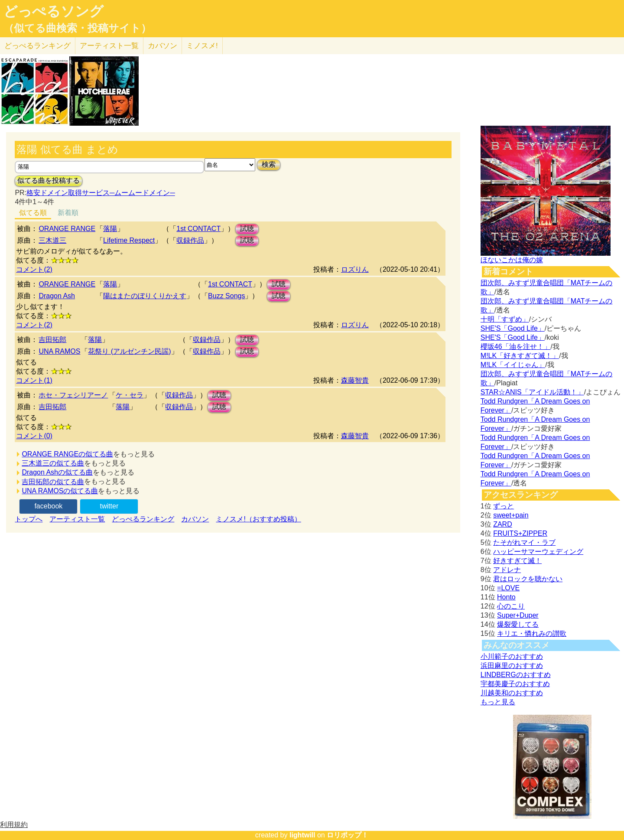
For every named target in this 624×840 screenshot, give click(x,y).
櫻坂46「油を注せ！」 (516, 347)
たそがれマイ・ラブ (524, 542)
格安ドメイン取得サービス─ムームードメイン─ (101, 193)
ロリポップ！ (348, 835)
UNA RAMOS (59, 351)
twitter (109, 506)
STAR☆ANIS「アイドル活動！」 (532, 392)
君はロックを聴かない (528, 579)
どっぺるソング (54, 11)
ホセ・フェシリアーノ (73, 395)
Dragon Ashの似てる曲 (57, 472)
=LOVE (508, 588)
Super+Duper (518, 615)
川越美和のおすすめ (512, 693)
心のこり (511, 606)
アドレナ (507, 570)
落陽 (110, 229)
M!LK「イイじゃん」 (513, 365)
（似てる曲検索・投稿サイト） (77, 28)
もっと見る (498, 702)
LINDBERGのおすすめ (516, 675)
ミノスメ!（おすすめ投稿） (258, 519)
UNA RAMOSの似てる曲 (60, 491)
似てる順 (33, 213)
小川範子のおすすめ (512, 656)
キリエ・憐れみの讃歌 (532, 633)
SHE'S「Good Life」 (513, 328)
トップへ (29, 519)
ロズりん (355, 269)
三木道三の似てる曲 (53, 463)
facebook (48, 506)
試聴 (247, 229)
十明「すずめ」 (505, 319)
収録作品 (190, 240)
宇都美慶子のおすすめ (515, 684)
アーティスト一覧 (77, 519)
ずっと (504, 506)
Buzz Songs (226, 296)
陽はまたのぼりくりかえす (145, 296)
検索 (269, 164)
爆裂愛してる (518, 624)
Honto (506, 597)
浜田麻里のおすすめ (512, 666)
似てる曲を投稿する (49, 181)
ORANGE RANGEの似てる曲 (67, 454)
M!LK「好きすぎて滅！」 (520, 356)
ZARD (503, 524)
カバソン (162, 46)
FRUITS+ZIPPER (520, 533)
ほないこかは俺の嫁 (512, 260)
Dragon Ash (57, 296)
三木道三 (52, 240)
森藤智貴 (355, 380)
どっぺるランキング (143, 519)
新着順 (68, 213)
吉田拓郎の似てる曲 (53, 482)
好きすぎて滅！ (517, 561)
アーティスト (109, 46)
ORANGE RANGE (67, 229)
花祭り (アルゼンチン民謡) (129, 351)
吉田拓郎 (52, 340)
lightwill (302, 835)
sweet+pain (511, 515)
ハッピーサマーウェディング (538, 552)
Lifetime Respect (129, 240)
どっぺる (37, 46)
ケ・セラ (130, 395)
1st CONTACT (198, 229)
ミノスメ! (202, 46)
